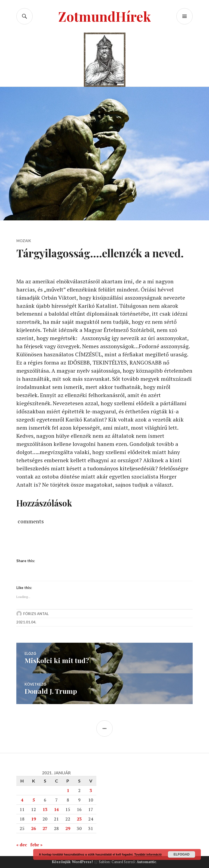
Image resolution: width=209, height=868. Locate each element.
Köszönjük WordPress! (72, 861)
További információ (148, 854)
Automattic (146, 861)
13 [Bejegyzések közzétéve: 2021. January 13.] (45, 809)
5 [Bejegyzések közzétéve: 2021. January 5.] (34, 800)
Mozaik (24, 241)
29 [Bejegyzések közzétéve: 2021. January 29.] (68, 828)
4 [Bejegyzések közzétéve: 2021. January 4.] (22, 800)
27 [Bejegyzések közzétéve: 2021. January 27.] (45, 828)
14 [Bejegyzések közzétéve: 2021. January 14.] (56, 809)
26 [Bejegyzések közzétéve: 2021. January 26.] (33, 828)
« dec (22, 844)
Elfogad (182, 854)
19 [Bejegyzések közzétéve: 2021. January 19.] (33, 819)
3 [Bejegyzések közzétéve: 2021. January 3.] (91, 790)
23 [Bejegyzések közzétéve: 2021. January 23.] (79, 819)
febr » (36, 844)
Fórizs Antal (36, 614)
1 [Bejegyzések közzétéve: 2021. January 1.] (68, 790)
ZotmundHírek (105, 16)
